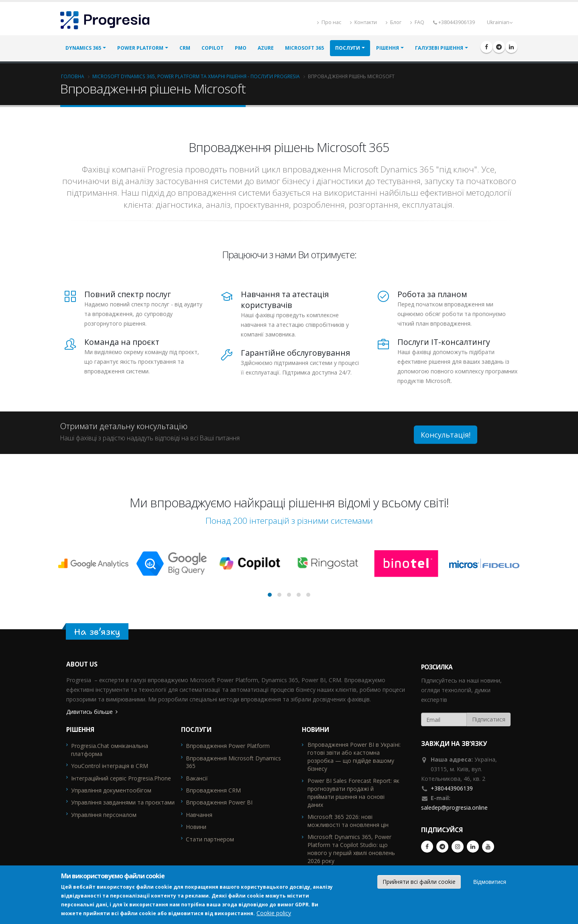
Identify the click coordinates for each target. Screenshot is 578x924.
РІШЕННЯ (388, 48)
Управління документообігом (111, 790)
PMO (241, 48)
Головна (73, 76)
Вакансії (197, 778)
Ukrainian (500, 22)
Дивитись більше (90, 712)
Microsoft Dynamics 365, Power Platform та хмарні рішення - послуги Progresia (196, 76)
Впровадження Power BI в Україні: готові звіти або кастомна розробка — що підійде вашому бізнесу (354, 757)
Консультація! (446, 435)
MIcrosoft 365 (304, 48)
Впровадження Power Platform (228, 746)
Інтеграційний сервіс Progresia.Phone (121, 778)
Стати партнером (210, 839)
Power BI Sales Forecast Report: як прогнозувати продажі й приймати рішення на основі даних (353, 793)
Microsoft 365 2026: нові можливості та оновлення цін (348, 821)
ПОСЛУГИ (348, 48)
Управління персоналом (104, 815)
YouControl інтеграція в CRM (110, 766)
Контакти (363, 22)
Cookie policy (274, 913)
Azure (266, 48)
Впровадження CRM (213, 790)
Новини (196, 827)
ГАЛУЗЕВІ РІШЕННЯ (439, 48)
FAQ (417, 22)
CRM (185, 48)
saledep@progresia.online (454, 807)
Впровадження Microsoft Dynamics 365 (233, 762)
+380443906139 (452, 788)
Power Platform (140, 48)
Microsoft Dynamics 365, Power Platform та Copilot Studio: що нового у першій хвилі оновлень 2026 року (351, 849)
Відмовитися (490, 882)
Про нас (329, 22)
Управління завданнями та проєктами (123, 802)
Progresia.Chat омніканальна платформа (110, 750)
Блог (394, 22)
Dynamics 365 (83, 48)
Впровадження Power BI (219, 802)
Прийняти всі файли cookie (419, 882)
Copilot (213, 48)
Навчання (199, 815)
